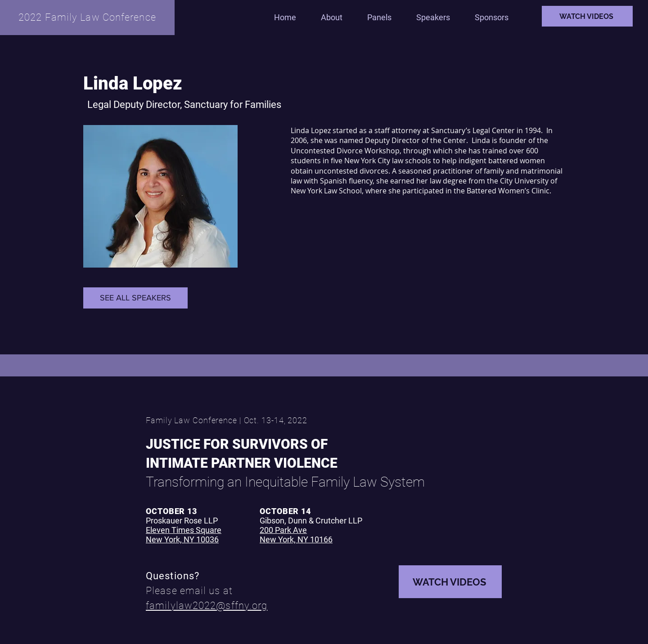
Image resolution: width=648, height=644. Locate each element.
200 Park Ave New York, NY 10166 (296, 535)
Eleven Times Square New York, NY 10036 (184, 535)
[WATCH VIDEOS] (587, 16)
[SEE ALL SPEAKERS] (135, 298)
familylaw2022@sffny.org (207, 606)
